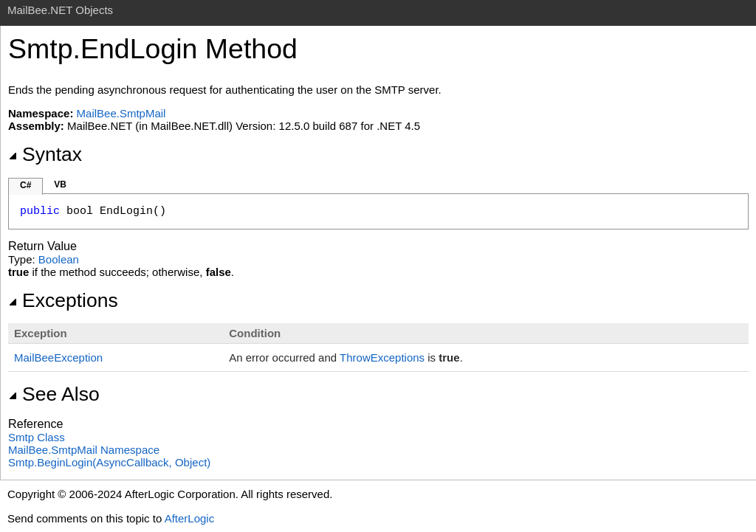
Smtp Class (37, 437)
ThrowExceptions (382, 357)
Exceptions (63, 300)
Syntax (45, 154)
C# (25, 185)
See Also (54, 394)
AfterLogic (190, 518)
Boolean (59, 259)
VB (60, 184)
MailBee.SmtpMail (121, 113)
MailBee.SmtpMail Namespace (84, 450)
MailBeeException (58, 357)
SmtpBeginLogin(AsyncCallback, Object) (109, 462)
